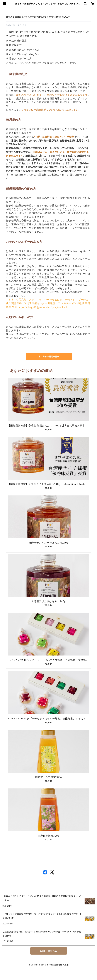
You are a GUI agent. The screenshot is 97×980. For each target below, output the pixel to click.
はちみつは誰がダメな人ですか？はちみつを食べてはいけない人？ (38, 17)
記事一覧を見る (49, 951)
